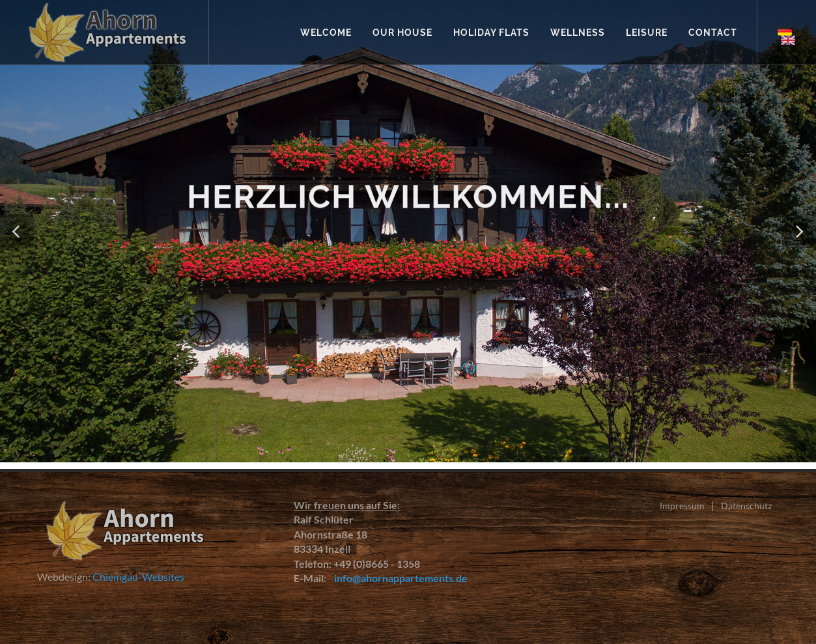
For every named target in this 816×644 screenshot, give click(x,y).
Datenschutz (746, 506)
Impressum (682, 506)
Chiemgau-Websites (138, 577)
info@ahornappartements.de (398, 578)
